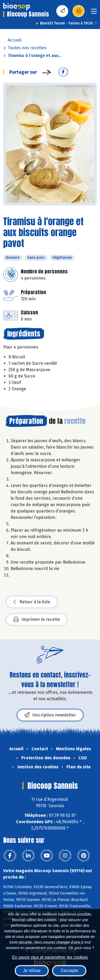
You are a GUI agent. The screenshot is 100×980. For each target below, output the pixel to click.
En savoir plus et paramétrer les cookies (50, 957)
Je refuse (32, 971)
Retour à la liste (32, 602)
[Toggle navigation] (94, 13)
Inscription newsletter (50, 715)
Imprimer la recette (37, 620)
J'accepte (69, 971)
